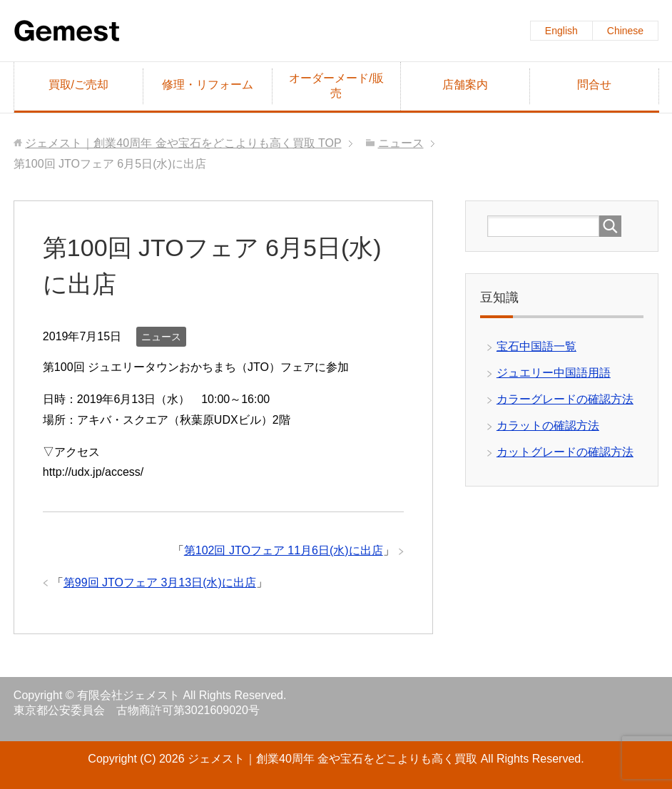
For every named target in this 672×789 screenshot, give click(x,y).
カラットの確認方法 (548, 426)
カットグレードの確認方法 (565, 452)
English (561, 31)
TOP (183, 143)
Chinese (625, 31)
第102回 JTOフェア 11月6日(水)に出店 (284, 550)
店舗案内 (465, 85)
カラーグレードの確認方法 (565, 399)
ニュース (161, 337)
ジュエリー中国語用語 (554, 373)
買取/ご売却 (78, 85)
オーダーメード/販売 (336, 86)
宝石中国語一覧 (536, 346)
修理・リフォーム (208, 85)
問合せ (594, 85)
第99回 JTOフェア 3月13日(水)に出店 (160, 582)
